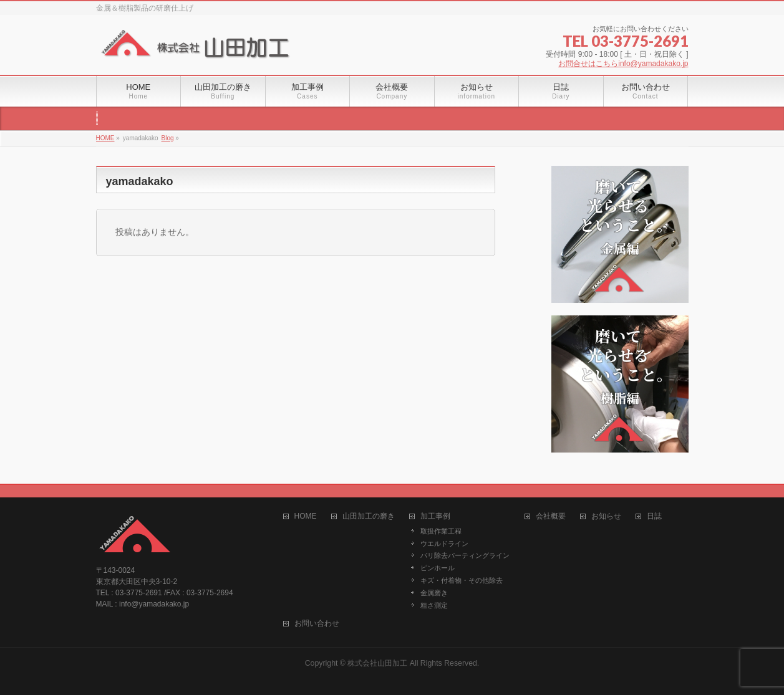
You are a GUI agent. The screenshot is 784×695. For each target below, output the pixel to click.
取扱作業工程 (441, 531)
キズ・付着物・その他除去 (462, 580)
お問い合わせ (317, 624)
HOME (306, 516)
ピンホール (438, 568)
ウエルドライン (444, 544)
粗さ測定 (434, 605)
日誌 (654, 516)
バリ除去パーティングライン (465, 555)
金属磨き (434, 593)
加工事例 (435, 516)
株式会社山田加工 (377, 663)
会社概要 (551, 516)
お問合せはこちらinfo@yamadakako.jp (623, 64)
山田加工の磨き (369, 516)
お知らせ (606, 516)
